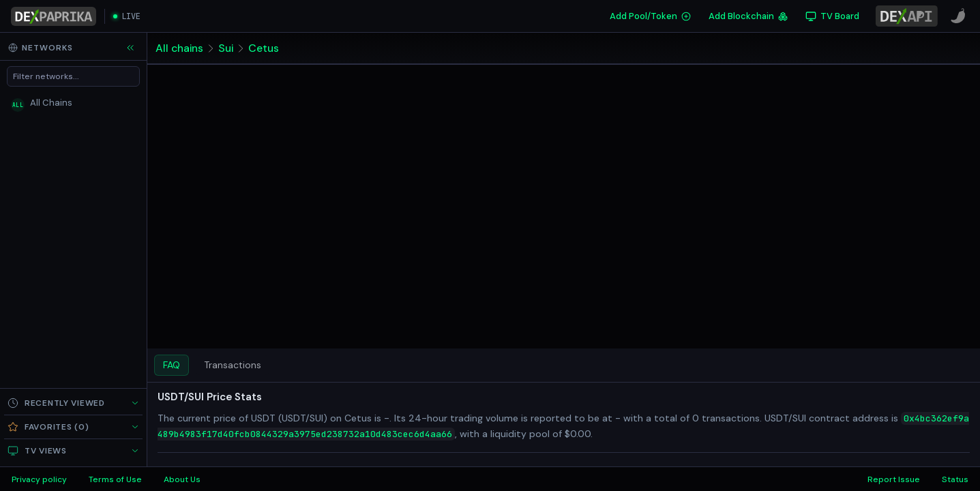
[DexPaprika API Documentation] (907, 16)
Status (955, 479)
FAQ (172, 365)
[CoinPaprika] (958, 16)
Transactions (233, 365)
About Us (182, 479)
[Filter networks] (73, 76)
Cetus (265, 48)
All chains (180, 48)
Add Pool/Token (650, 16)
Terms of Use (115, 479)
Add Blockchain (748, 16)
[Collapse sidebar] (130, 48)
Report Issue (894, 479)
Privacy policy (39, 479)
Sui (227, 48)
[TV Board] (832, 16)
